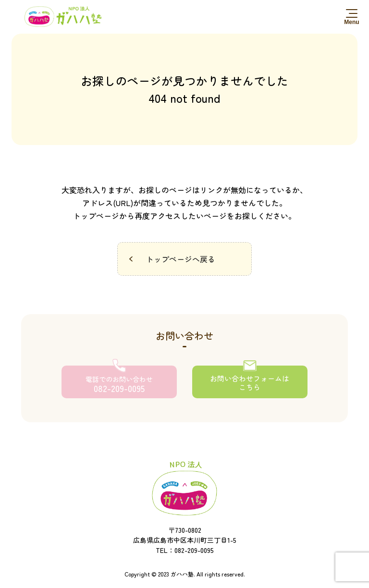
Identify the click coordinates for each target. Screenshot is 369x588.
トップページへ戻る (181, 259)
